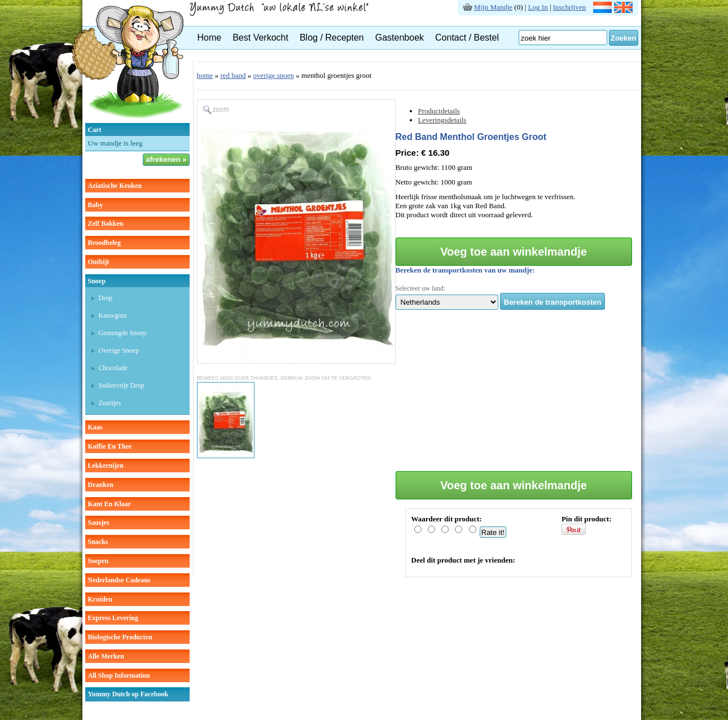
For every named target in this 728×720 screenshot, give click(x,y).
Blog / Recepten (332, 38)
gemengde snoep (123, 333)
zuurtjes (110, 403)
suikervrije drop (122, 385)
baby (96, 205)
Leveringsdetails (442, 120)
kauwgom (113, 315)
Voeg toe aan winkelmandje (514, 252)
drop (106, 298)
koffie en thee (110, 446)
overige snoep (119, 350)
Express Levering (113, 618)
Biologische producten (120, 637)
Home (210, 38)
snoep (97, 281)
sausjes (99, 523)
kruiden (100, 599)
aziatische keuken (115, 186)
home (205, 75)
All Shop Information (119, 675)
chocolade (113, 368)
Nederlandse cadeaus (119, 580)
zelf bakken (106, 223)
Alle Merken (106, 656)
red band (233, 75)
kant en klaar (110, 504)
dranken (101, 485)
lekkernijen (106, 466)
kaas (95, 427)
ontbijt (99, 262)
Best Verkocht (260, 38)
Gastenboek (400, 38)
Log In (538, 7)
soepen (98, 561)
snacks (98, 542)
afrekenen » (166, 159)
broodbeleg (104, 243)
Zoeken (624, 38)
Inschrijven (569, 7)
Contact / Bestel (467, 38)
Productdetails (439, 111)
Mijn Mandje (493, 7)
